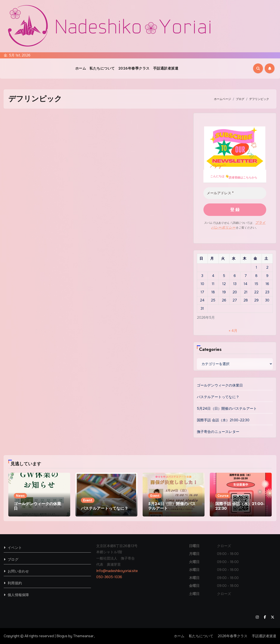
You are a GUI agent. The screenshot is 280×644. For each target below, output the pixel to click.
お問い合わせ (18, 571)
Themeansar (83, 636)
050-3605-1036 (109, 577)
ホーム (81, 68)
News (20, 495)
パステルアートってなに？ (218, 396)
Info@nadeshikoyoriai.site (117, 570)
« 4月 (233, 330)
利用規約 (15, 583)
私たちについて (102, 68)
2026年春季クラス (134, 68)
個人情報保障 (18, 594)
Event (88, 500)
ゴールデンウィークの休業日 (220, 385)
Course (223, 495)
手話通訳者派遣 (166, 68)
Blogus (62, 636)
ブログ (13, 559)
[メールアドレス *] (235, 193)
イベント (15, 547)
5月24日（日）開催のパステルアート (227, 408)
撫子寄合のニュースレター (218, 431)
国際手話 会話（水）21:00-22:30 (223, 420)
